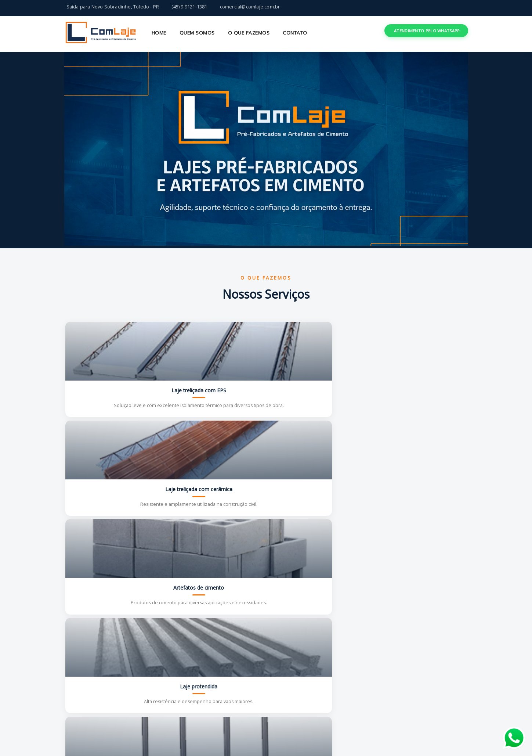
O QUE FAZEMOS (249, 33)
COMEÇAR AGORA (430, 665)
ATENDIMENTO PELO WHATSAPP (427, 31)
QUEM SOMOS (197, 33)
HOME (159, 33)
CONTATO (295, 33)
